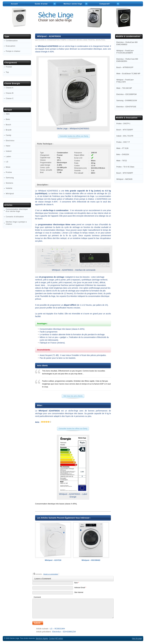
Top (7, 72)
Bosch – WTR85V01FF (125, 67)
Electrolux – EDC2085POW (127, 94)
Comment (37, 597)
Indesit (9, 151)
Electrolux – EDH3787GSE (126, 107)
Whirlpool (101, 40)
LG (7, 162)
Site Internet (79, 592)
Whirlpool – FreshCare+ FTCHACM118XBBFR (125, 52)
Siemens (10, 183)
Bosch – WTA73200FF (125, 130)
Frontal (9, 67)
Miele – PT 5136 (122, 148)
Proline (9, 172)
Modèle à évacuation (127, 118)
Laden (8, 157)
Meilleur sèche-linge (73, 4)
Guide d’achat (41, 4)
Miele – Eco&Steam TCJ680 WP (128, 74)
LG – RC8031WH (57, 629)
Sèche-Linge (73, 20)
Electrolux (10, 141)
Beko (8, 119)
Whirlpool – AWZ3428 (124, 179)
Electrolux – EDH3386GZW (64, 632)
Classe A (42, 40)
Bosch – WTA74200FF (125, 173)
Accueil (14, 4)
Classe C (10, 98)
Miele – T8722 (122, 161)
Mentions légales (42, 638)
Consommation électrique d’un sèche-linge (17, 210)
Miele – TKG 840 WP (124, 88)
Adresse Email (80, 588)
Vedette (9, 188)
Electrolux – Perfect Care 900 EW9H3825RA (127, 60)
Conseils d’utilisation (15, 217)
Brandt (9, 130)
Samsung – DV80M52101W (127, 101)
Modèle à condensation (128, 36)
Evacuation (11, 46)
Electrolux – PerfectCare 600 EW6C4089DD (127, 43)
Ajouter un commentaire (51, 574)
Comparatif (104, 4)
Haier (8, 146)
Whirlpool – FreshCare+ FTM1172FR (125, 81)
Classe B (10, 93)
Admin (59, 638)
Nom (77, 583)
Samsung (10, 178)
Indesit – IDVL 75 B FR (125, 136)
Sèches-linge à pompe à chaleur (16, 223)
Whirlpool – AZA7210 (53, 542)
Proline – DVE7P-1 (123, 124)
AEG (8, 114)
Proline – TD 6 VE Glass (125, 167)
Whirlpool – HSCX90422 (91, 542)
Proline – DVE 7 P (123, 142)
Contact (52, 638)
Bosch (8, 125)
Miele (8, 167)
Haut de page (137, 638)
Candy (9, 135)
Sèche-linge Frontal (86, 40)
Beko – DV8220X (123, 154)
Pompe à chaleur (68, 40)
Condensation (53, 40)
